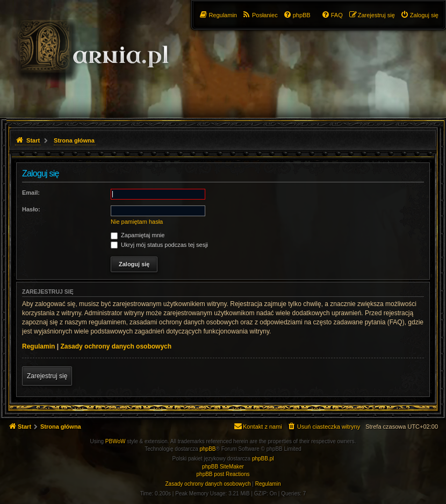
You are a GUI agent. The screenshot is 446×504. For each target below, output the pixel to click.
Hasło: (31, 209)
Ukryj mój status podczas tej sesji (159, 245)
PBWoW (116, 441)
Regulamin (38, 346)
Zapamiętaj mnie (138, 235)
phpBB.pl (263, 459)
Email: (31, 193)
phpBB (208, 449)
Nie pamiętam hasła (137, 222)
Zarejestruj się (47, 376)
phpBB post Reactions (223, 474)
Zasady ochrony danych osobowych (116, 346)
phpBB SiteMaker (223, 467)
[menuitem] (419, 15)
